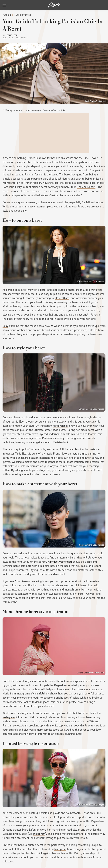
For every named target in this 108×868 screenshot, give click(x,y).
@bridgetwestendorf (60, 562)
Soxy (5, 326)
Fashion (7, 15)
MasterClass (62, 298)
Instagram (78, 454)
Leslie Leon (12, 35)
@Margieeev (61, 426)
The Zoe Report (86, 187)
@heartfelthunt (40, 694)
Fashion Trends (23, 15)
